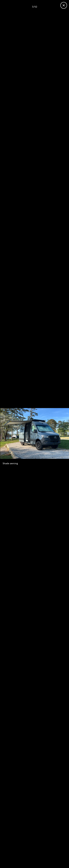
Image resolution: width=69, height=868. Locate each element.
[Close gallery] (64, 5)
